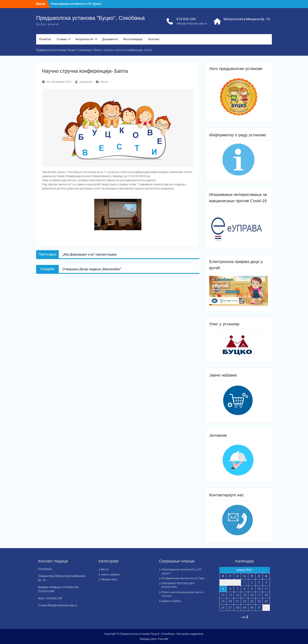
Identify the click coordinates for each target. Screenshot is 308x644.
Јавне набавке (111, 574)
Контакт (154, 39)
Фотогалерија (133, 39)
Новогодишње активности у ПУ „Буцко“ (77, 4)
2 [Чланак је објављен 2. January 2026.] (252, 582)
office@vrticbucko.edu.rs (192, 24)
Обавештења (109, 579)
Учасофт (163, 639)
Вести (104, 82)
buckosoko (86, 82)
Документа (110, 39)
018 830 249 (186, 19)
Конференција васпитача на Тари (183, 578)
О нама (62, 39)
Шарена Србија (171, 601)
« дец (243, 617)
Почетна (45, 39)
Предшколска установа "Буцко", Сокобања (90, 18)
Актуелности (84, 39)
